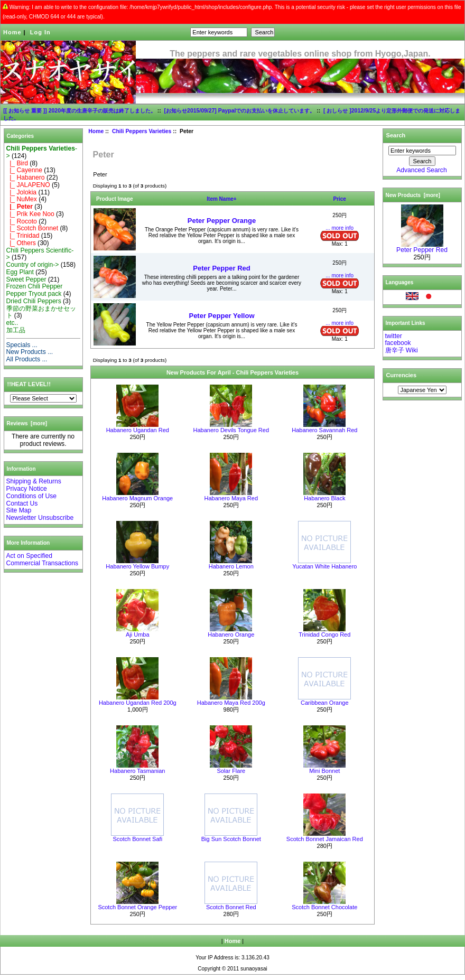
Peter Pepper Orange (222, 221)
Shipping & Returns (34, 481)
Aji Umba (138, 634)
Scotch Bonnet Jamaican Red (325, 839)
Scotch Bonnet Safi (138, 839)
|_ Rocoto (22, 221)
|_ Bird (17, 163)
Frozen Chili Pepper (35, 286)
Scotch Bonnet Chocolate (324, 907)
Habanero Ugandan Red (138, 430)
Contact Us (22, 503)
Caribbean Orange (325, 703)
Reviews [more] (27, 423)
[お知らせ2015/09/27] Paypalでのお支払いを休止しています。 (240, 111)
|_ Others (21, 243)
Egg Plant (20, 272)
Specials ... (22, 345)
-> (42, 152)
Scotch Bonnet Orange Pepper (137, 907)
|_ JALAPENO (28, 185)
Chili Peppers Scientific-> (40, 254)
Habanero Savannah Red (324, 430)
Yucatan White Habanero (324, 566)
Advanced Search (421, 170)
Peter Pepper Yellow (221, 316)
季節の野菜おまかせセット (41, 312)
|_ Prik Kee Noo (30, 214)
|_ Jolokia (22, 192)
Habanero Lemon (231, 566)
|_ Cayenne (24, 170)
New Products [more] (413, 195)
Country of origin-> (33, 265)
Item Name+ (221, 199)
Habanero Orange (231, 634)
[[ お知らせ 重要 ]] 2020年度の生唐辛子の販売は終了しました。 (80, 111)
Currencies (401, 375)
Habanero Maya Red (231, 498)
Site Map (19, 510)
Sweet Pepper (26, 279)
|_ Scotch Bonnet (32, 228)
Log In (40, 32)
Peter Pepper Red (221, 268)
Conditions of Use (31, 496)
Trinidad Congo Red (324, 634)
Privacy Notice (27, 489)
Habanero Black (324, 498)
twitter (394, 336)
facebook (398, 343)
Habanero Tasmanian (137, 771)
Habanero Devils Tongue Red (231, 430)
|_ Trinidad (23, 236)
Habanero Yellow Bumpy (137, 566)
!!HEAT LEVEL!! (29, 384)
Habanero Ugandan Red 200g (138, 703)
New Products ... (30, 352)
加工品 (16, 330)
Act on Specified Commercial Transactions (42, 559)
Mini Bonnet (324, 771)
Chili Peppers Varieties (142, 131)
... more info (340, 228)
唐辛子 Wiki (402, 350)
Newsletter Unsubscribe (40, 518)
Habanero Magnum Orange (137, 498)
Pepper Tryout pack (34, 294)
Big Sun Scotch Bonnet (231, 839)
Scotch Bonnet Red (231, 907)
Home (12, 32)
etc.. (12, 323)
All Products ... (27, 359)
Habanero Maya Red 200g (231, 703)
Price (339, 199)
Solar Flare (231, 771)
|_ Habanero (26, 178)
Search (396, 135)
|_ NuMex (22, 199)
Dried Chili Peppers (34, 301)
